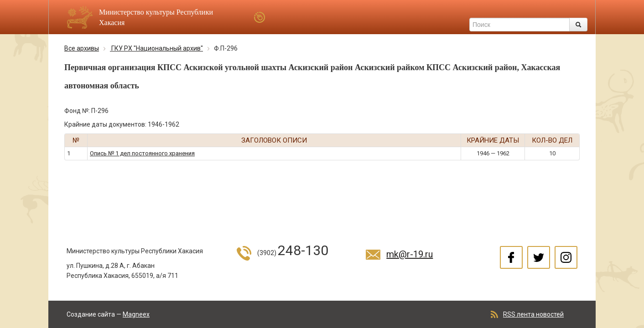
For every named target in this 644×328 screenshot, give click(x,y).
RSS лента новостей (533, 314)
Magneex (136, 314)
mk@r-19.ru (410, 254)
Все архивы (82, 48)
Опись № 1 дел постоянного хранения (142, 153)
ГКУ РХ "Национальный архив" (156, 48)
